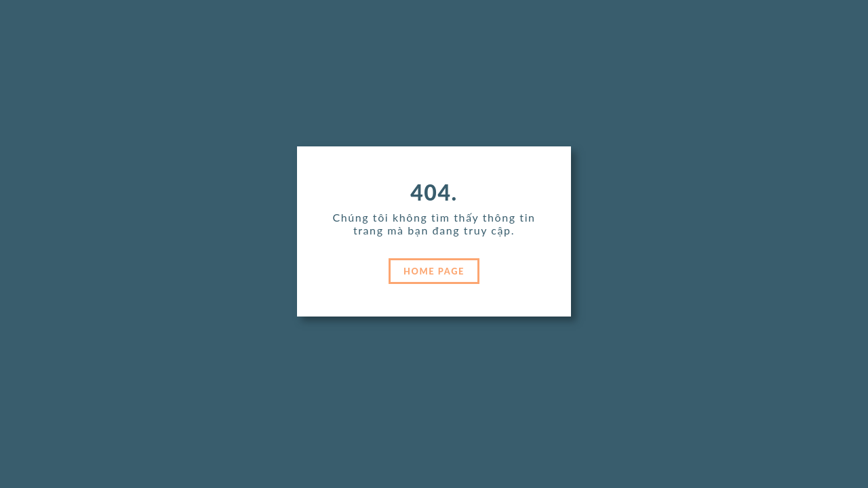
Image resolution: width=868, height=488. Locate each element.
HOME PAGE (434, 271)
